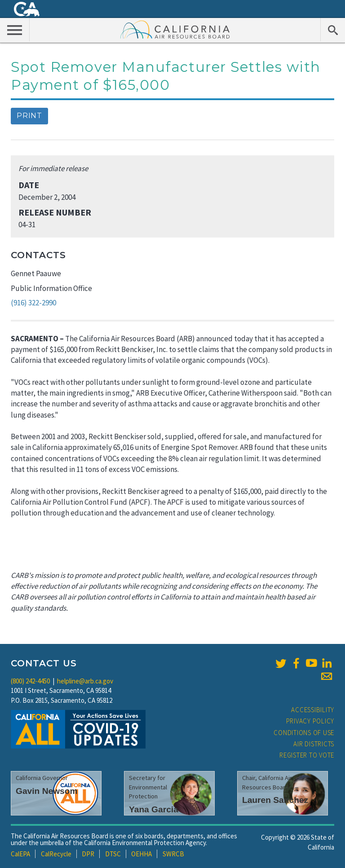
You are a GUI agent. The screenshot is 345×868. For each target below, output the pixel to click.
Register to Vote (307, 755)
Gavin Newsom (47, 791)
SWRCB (173, 854)
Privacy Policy (310, 721)
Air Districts (314, 744)
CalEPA (20, 854)
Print (29, 116)
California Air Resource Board (175, 29)
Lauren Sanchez (275, 800)
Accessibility (313, 710)
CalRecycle (56, 854)
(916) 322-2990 (33, 303)
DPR (88, 854)
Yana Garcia (154, 809)
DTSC (113, 854)
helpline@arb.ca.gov (85, 681)
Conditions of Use (304, 733)
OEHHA (142, 854)
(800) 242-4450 (30, 681)
